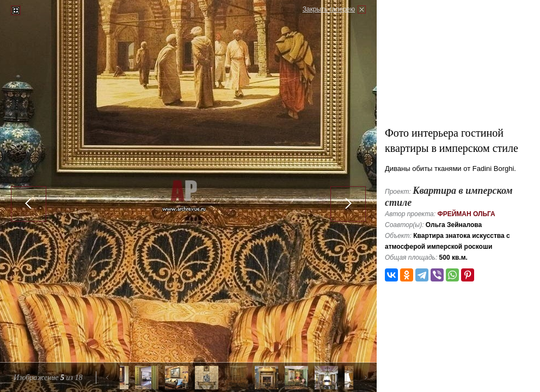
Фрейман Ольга (466, 214)
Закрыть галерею (329, 9)
